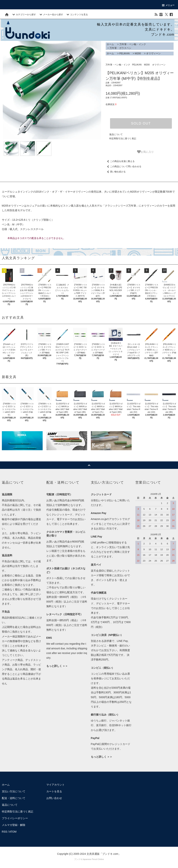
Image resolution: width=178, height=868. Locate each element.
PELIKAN (124, 53)
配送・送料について (14, 798)
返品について (116, 134)
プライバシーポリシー (15, 818)
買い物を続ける (116, 172)
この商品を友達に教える (120, 161)
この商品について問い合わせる (123, 166)
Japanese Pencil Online (93, 859)
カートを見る (54, 791)
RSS (5, 832)
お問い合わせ (54, 798)
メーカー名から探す (51, 15)
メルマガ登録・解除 (14, 825)
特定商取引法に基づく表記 (123, 139)
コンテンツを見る (77, 15)
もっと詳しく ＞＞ (57, 666)
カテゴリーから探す (24, 15)
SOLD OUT (141, 123)
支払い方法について (14, 791)
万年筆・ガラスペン (120, 48)
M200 (138, 53)
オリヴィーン (153, 53)
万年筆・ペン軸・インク (133, 44)
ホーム (110, 44)
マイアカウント (55, 785)
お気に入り (145, 152)
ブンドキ (78, 859)
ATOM (13, 832)
